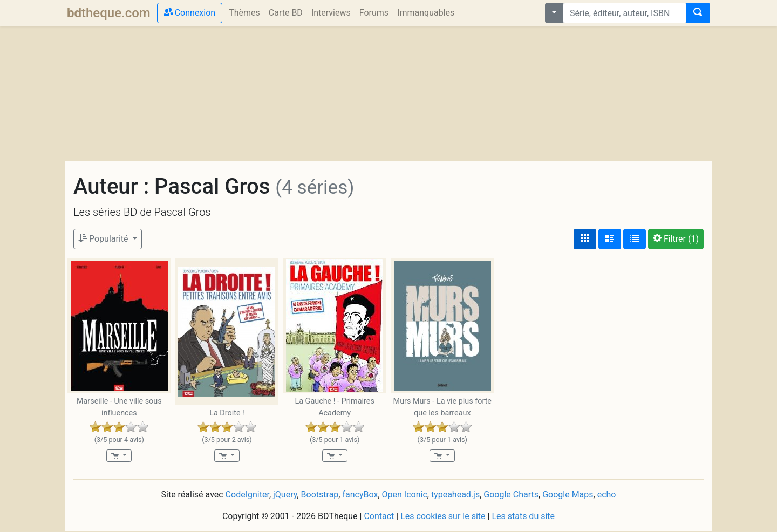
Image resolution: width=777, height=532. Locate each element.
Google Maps (568, 495)
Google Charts (511, 495)
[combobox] (625, 13)
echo (607, 495)
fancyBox (360, 495)
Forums (374, 13)
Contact (379, 516)
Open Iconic (405, 495)
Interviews (331, 13)
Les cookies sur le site (443, 516)
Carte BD (286, 13)
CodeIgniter (247, 495)
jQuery (285, 495)
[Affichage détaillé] (610, 239)
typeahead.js (455, 495)
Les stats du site (523, 516)
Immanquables (426, 13)
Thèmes (244, 13)
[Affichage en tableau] (635, 239)
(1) (676, 239)
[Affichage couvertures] (585, 239)
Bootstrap (320, 495)
